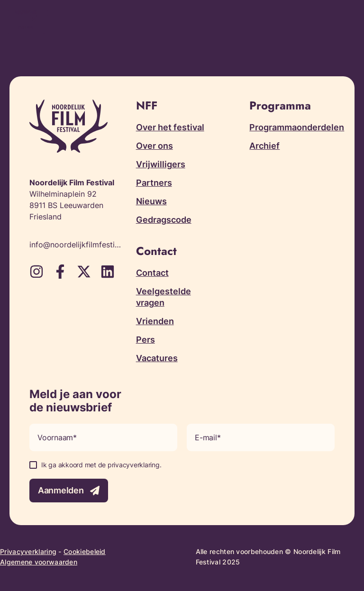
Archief (264, 146)
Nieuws (151, 201)
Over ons (155, 146)
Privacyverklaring (28, 551)
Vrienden (155, 321)
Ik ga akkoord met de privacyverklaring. (101, 465)
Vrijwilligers (161, 164)
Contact (152, 273)
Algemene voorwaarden (39, 562)
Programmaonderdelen (297, 127)
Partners (154, 183)
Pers (146, 340)
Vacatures (157, 358)
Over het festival (170, 127)
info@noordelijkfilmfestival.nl (76, 245)
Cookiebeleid (85, 551)
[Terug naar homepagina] (26, 25)
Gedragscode (164, 220)
